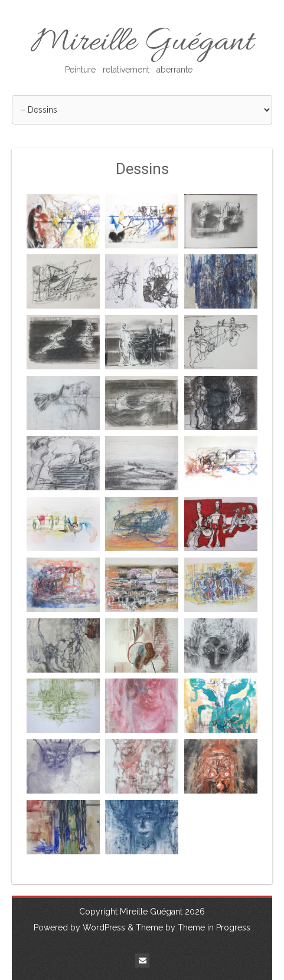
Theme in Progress (214, 927)
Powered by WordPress (79, 927)
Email (142, 961)
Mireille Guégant (142, 49)
